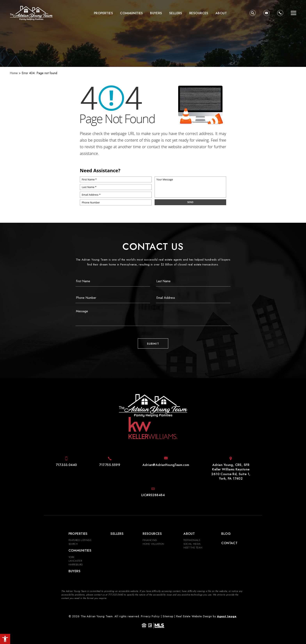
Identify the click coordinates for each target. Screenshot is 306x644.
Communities (132, 13)
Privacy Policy (150, 616)
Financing (150, 540)
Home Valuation (153, 544)
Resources (199, 13)
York (72, 557)
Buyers (156, 13)
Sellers (176, 13)
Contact (229, 543)
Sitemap (168, 616)
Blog (226, 534)
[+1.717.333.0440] (280, 13)
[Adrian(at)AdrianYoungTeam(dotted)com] (266, 13)
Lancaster (75, 561)
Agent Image (227, 616)
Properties (103, 13)
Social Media (192, 544)
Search (73, 544)
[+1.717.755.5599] (110, 465)
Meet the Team (193, 548)
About (221, 13)
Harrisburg (76, 565)
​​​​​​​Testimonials (192, 540)
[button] (5, 639)
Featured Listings (80, 540)
